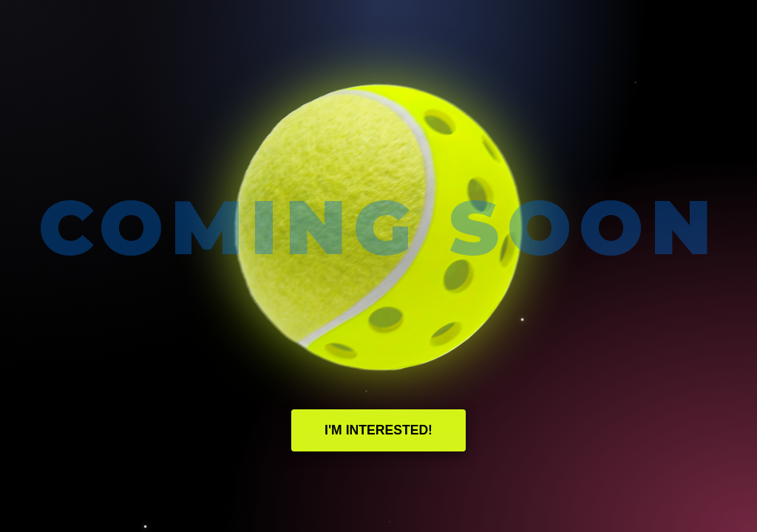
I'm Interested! (378, 430)
